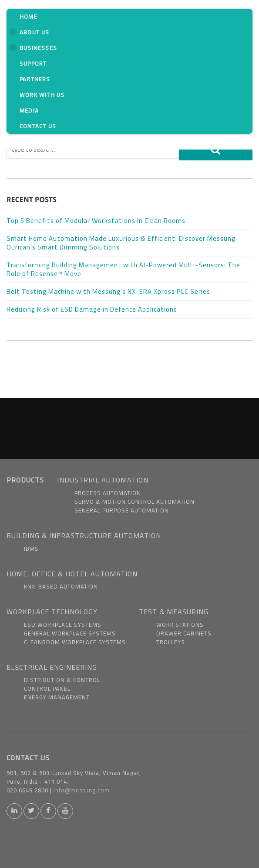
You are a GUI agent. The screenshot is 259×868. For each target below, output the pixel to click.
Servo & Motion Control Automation (135, 502)
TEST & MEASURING (174, 612)
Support (33, 63)
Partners (35, 79)
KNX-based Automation (61, 586)
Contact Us (38, 126)
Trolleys (171, 642)
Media (29, 110)
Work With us (42, 95)
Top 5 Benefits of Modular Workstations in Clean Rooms (96, 221)
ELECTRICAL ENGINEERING (52, 667)
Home (29, 17)
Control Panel (47, 688)
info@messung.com (82, 790)
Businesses (33, 48)
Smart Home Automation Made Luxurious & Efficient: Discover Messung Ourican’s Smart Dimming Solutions (121, 243)
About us (29, 32)
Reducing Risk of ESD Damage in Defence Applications (92, 309)
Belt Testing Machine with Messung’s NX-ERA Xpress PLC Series (108, 291)
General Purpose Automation (122, 510)
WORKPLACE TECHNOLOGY (52, 612)
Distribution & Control (62, 680)
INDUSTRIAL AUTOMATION (103, 480)
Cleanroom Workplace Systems (75, 642)
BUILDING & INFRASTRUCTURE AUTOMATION (84, 535)
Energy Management (57, 697)
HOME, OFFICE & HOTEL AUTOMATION (72, 574)
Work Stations (180, 625)
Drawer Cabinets (184, 633)
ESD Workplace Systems (63, 625)
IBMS (31, 549)
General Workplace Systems (70, 633)
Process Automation (108, 493)
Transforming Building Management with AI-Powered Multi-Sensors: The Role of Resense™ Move (123, 269)
